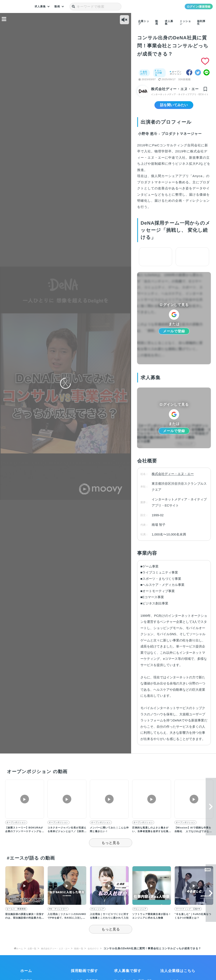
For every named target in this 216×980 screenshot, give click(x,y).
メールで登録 (174, 335)
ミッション (185, 22)
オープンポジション (176, 73)
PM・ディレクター (58, 913)
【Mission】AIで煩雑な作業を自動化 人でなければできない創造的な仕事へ (193, 836)
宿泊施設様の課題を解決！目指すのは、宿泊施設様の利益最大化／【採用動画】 (23, 922)
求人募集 (41, 6)
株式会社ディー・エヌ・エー (174, 89)
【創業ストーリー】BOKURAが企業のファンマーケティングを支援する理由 (24, 836)
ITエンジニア (98, 913)
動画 (59, 6)
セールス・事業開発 (16, 913)
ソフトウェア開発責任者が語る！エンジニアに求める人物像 (150, 922)
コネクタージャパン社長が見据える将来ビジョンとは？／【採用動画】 (66, 836)
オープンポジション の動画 (37, 776)
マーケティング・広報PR (188, 913)
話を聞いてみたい (174, 109)
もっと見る (111, 847)
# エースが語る (158, 73)
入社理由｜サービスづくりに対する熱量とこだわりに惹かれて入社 (108, 922)
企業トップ (144, 22)
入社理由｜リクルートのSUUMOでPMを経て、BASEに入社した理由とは (66, 922)
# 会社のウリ (144, 73)
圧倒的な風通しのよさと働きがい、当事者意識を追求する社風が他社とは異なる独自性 (150, 836)
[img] (206, 90)
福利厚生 (201, 22)
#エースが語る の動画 (30, 862)
